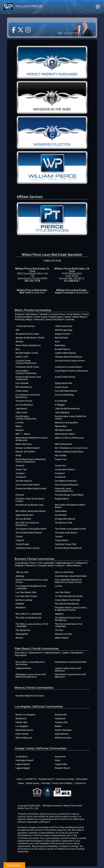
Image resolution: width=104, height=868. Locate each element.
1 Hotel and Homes (25, 326)
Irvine (58, 760)
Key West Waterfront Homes (30, 696)
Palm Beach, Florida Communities (37, 649)
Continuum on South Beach (68, 367)
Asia (57, 342)
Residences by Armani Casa (30, 505)
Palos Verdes (22, 734)
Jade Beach (21, 409)
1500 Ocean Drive (64, 326)
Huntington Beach (24, 760)
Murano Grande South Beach (69, 452)
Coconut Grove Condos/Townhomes (26, 362)
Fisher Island (41, 317)
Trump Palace (62, 540)
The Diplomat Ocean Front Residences (68, 619)
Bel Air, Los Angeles (26, 715)
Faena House (62, 387)
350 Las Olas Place (64, 572)
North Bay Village (24, 319)
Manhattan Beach (24, 730)
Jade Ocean (21, 412)
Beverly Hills (61, 715)
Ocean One (60, 466)
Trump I (19, 536)
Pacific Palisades (63, 730)
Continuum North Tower (27, 367)
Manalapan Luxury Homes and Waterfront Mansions (31, 676)
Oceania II (60, 473)
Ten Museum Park (64, 523)
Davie (33, 563)
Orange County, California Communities (40, 748)
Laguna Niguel (23, 768)
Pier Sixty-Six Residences (67, 604)
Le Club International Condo (69, 596)
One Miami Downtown (66, 481)
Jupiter (65, 653)
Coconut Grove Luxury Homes (70, 361)
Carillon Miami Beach (65, 353)
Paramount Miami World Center (31, 489)
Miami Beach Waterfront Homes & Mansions (32, 439)
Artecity (19, 342)
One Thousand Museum (67, 485)
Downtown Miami (24, 317)
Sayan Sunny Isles (24, 515)
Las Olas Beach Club (26, 592)
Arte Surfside (61, 338)
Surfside (70, 319)
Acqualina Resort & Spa (27, 334)
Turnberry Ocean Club (66, 544)
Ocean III (20, 466)
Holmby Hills (61, 722)
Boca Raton (21, 653)
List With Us (31, 779)
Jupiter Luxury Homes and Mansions (68, 669)
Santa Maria (61, 511)
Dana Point (60, 757)
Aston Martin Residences (28, 345)
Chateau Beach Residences (69, 357)
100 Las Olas (22, 572)
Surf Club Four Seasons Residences (27, 524)
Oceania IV (60, 477)
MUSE (18, 455)
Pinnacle (20, 495)
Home (19, 779)
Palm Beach (21, 655)
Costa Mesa (22, 757)
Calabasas (60, 718)
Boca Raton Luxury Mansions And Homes (30, 663)
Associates (82, 779)
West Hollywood (24, 738)
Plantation (31, 566)
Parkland (19, 566)
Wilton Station (62, 638)
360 (17, 330)
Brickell (44, 314)
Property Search (46, 779)
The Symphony (23, 630)
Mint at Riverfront (63, 444)
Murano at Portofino (26, 452)
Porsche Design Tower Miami (69, 495)
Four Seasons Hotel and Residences (28, 396)
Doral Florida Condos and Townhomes (28, 378)
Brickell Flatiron (62, 349)
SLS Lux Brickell (23, 519)
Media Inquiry (33, 783)
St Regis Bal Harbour (65, 519)
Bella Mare (60, 345)
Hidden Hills (21, 722)
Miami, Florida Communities (33, 310)
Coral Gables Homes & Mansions (72, 371)
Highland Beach (52, 653)
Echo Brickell (22, 383)
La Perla (19, 423)
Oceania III (21, 477)
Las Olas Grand (62, 592)
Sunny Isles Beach (55, 319)
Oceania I (20, 473)
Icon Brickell (61, 401)
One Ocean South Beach (28, 485)
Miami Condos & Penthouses (69, 438)
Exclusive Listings (65, 779)
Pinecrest (39, 319)
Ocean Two (21, 469)
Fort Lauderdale (46, 563)
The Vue (59, 630)
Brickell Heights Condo (27, 353)
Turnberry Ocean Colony (27, 548)
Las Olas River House (26, 596)
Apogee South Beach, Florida (30, 338)
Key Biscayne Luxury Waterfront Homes (71, 417)
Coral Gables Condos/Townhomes (26, 372)
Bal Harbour (32, 314)
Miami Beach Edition (65, 434)
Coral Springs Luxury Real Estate (71, 576)
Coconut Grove (57, 314)
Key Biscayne (56, 317)
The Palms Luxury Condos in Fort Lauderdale (32, 625)
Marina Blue (61, 426)
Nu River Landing (24, 600)
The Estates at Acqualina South (70, 529)
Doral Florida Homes (65, 377)
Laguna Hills (61, 764)
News (21, 783)
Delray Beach (35, 653)
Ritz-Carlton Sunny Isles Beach (31, 511)
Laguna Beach (23, 764)
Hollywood (81, 563)
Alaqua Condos (63, 334)
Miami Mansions (24, 444)
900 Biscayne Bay (64, 330)
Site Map (46, 783)
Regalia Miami (62, 499)
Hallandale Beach (65, 563)
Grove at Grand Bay (64, 395)
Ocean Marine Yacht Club (67, 600)
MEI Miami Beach (63, 430)
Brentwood (21, 718)
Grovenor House (24, 401)
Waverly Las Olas (63, 634)
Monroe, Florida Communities (34, 688)
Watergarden (22, 634)
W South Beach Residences (69, 548)
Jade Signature (62, 412)
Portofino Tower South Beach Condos (30, 500)
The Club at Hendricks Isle (28, 618)
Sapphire (59, 614)
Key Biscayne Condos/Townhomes (26, 417)
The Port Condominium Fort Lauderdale (69, 625)
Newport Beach (62, 768)
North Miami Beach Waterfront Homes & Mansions (31, 461)
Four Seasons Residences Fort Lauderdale (31, 587)
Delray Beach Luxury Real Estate (71, 662)
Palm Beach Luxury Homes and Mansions (70, 676)
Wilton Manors (74, 566)
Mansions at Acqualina (66, 423)
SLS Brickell (61, 515)
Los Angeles (22, 726)
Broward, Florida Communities (35, 559)
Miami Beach (80, 317)
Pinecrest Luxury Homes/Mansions (64, 490)
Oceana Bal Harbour (65, 469)
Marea (19, 426)
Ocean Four (61, 459)
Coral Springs (22, 563)
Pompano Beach (46, 566)
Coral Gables (74, 314)
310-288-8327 (72, 281)
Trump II (59, 536)
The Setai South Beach (66, 533)
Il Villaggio (60, 405)
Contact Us (80, 783)
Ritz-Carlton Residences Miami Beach (70, 506)
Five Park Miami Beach (66, 391)
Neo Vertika (61, 455)
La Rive (58, 586)
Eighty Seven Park (63, 383)
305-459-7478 (32, 281)
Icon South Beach (24, 405)
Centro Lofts (22, 357)
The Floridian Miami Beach (29, 533)
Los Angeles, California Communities (39, 706)
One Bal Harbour (24, 481)
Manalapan (77, 653)
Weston (60, 566)
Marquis (20, 430)
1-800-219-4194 (52, 261)
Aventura (19, 314)
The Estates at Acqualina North (31, 529)
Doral (85, 314)
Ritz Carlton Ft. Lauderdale (29, 614)
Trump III (20, 540)
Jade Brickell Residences (67, 409)
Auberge (20, 576)
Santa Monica (62, 734)
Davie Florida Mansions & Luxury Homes (32, 581)
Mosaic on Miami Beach (28, 448)
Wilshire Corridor (63, 738)
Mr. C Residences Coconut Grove (71, 448)
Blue (18, 349)
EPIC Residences (24, 387)
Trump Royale (22, 544)
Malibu (58, 726)
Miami (68, 317)
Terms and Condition (62, 783)
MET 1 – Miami (23, 434)
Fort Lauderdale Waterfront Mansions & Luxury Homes (68, 581)
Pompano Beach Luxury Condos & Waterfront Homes (71, 609)
